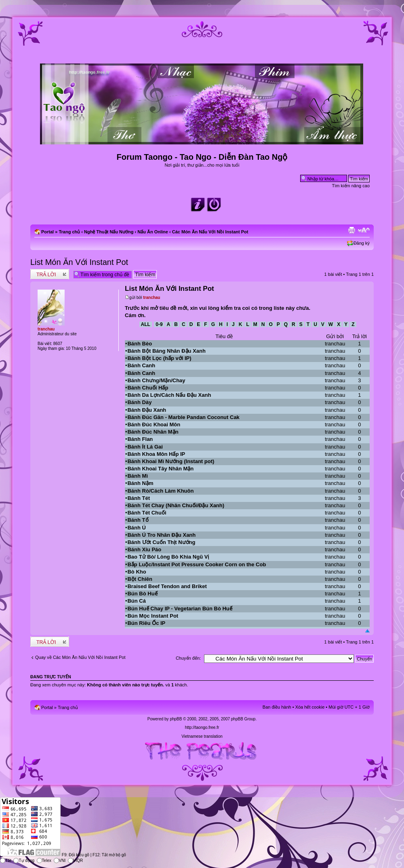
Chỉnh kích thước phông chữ (364, 230)
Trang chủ (69, 232)
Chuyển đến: (188, 658)
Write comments (50, 274)
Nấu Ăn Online (153, 232)
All (146, 324)
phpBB (176, 719)
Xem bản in (351, 230)
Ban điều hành (277, 707)
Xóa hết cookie (310, 707)
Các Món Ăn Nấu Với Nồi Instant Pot (210, 232)
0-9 (159, 324)
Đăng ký (362, 243)
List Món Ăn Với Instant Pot (79, 262)
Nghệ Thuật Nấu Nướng (109, 232)
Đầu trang (367, 631)
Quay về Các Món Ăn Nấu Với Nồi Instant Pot (80, 657)
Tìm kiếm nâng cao (351, 186)
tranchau (151, 297)
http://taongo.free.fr (202, 727)
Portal (47, 232)
